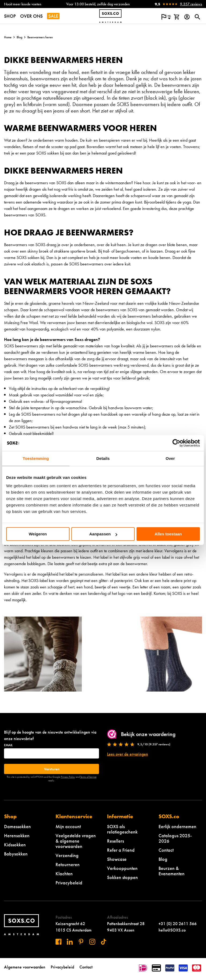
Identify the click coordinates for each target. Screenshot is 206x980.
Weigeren (38, 534)
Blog (19, 37)
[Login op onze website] (187, 17)
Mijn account (68, 826)
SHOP (10, 16)
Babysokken (16, 854)
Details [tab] (103, 458)
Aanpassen (103, 534)
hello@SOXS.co (172, 930)
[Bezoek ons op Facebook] (58, 942)
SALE (53, 16)
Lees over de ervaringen (128, 754)
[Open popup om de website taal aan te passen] (166, 17)
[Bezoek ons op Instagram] (92, 942)
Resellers (115, 841)
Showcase (117, 859)
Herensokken (17, 836)
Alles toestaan (168, 534)
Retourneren (68, 864)
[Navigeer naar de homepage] (110, 16)
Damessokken (17, 826)
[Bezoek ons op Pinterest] (81, 942)
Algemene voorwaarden (25, 967)
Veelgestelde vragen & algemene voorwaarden (76, 841)
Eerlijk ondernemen (177, 826)
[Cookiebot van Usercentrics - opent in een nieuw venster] (176, 443)
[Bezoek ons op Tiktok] (104, 942)
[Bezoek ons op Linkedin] (70, 942)
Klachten (64, 874)
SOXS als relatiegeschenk (122, 829)
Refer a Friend (121, 850)
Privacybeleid (69, 883)
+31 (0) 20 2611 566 (178, 924)
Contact (166, 850)
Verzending (67, 855)
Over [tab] (170, 458)
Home (8, 37)
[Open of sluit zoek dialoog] (197, 17)
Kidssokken (15, 845)
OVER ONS (31, 16)
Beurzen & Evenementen (172, 871)
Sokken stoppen (122, 877)
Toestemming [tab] (36, 458)
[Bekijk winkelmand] (176, 17)
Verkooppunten (122, 868)
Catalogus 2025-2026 (175, 838)
